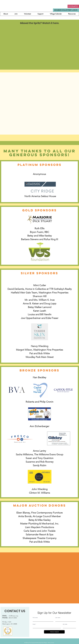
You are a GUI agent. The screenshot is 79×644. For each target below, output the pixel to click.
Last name (58, 618)
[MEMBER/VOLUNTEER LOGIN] (66, 10)
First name (35, 618)
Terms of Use (51, 643)
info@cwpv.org (13, 616)
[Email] (46, 627)
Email (34, 624)
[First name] (43, 620)
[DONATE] (73, 6)
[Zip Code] (69, 627)
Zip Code (65, 624)
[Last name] (65, 620)
